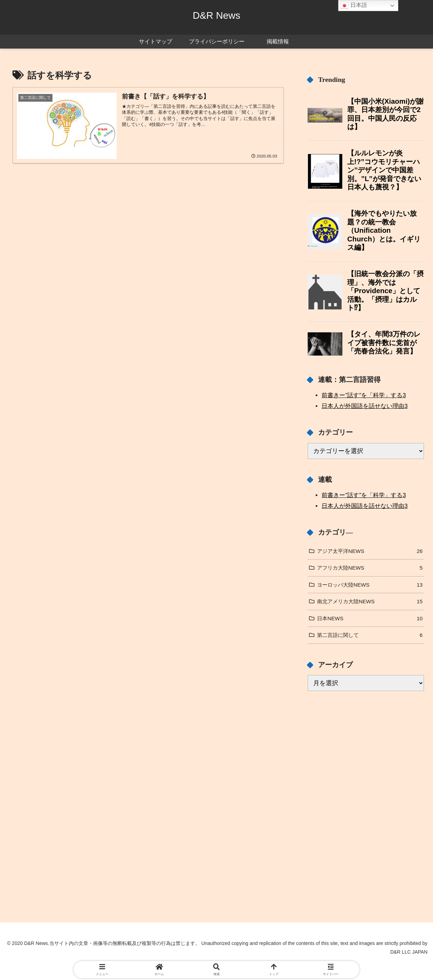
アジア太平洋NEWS (370, 551)
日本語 (353, 6)
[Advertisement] (366, 751)
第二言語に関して (370, 635)
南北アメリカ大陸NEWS (370, 602)
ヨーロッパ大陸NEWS (370, 585)
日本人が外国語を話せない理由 (364, 406)
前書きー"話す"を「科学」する (364, 395)
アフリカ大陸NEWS (370, 568)
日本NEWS (370, 619)
